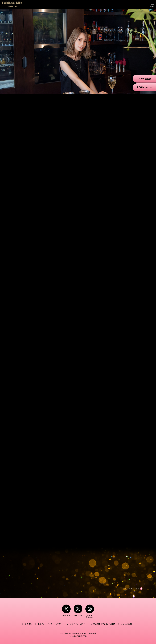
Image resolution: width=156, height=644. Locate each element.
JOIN (144, 79)
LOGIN (144, 87)
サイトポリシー (57, 624)
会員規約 (28, 624)
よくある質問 (126, 624)
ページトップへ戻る (131, 588)
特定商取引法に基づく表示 (104, 624)
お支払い (42, 624)
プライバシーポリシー (78, 624)
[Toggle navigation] (152, 4)
